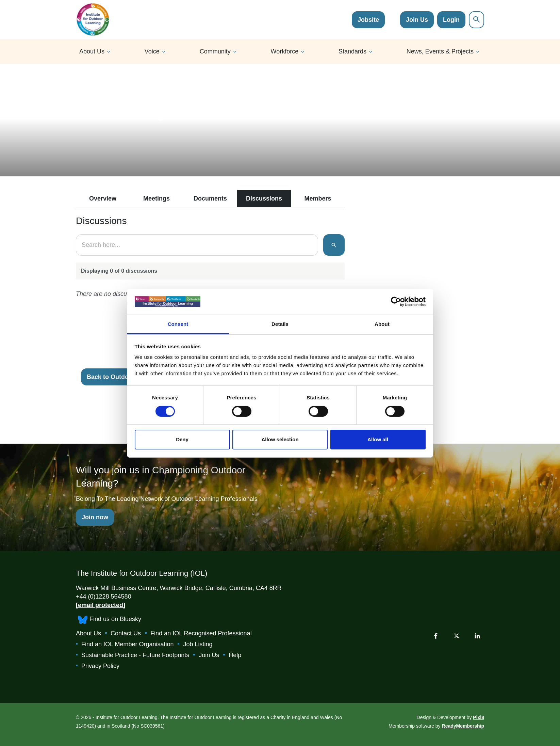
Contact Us (126, 633)
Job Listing (198, 644)
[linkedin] (477, 636)
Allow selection (280, 439)
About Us (92, 51)
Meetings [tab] (157, 199)
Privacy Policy (100, 666)
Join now (95, 517)
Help (235, 655)
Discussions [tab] (264, 199)
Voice (152, 51)
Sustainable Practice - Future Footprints (135, 655)
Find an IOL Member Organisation (127, 644)
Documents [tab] (210, 199)
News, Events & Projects (440, 51)
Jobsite (368, 20)
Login (451, 20)
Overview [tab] (103, 199)
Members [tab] (318, 199)
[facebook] (436, 636)
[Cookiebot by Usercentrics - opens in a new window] (396, 302)
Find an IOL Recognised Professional (201, 633)
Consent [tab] (178, 324)
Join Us (417, 20)
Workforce (285, 51)
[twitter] (457, 636)
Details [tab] (280, 324)
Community (215, 51)
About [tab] (382, 324)
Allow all (378, 439)
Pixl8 (479, 717)
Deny (182, 439)
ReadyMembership (463, 726)
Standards (352, 51)
